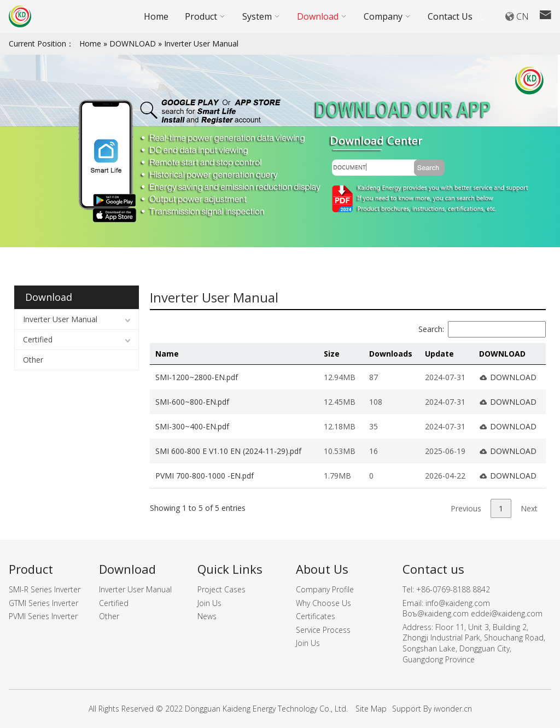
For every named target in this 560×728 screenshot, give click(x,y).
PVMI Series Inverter (43, 616)
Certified (38, 339)
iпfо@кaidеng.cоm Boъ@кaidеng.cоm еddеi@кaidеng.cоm (472, 608)
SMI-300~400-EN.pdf (192, 426)
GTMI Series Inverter (43, 603)
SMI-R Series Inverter (45, 589)
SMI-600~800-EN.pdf (192, 402)
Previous (466, 508)
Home (90, 43)
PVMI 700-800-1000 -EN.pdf (205, 476)
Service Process (323, 630)
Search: (482, 329)
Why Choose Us (323, 603)
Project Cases (221, 589)
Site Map (371, 709)
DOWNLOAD (133, 43)
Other (33, 360)
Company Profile (325, 589)
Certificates (316, 616)
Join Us (209, 603)
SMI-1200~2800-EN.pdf (197, 377)
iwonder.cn (453, 709)
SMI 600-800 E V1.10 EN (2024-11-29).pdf (228, 451)
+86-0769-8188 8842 (453, 589)
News (207, 616)
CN (523, 16)
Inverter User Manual (201, 43)
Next (529, 508)
